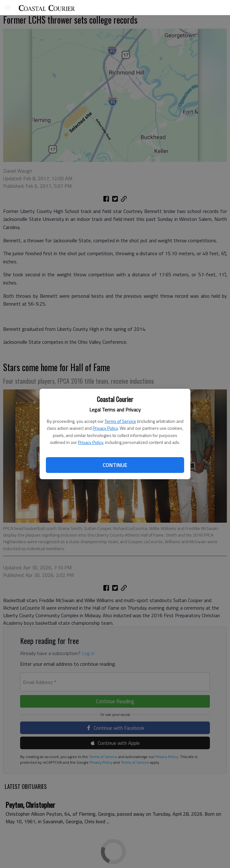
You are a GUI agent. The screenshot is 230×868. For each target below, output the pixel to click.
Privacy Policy (105, 428)
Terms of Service (120, 421)
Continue (115, 465)
